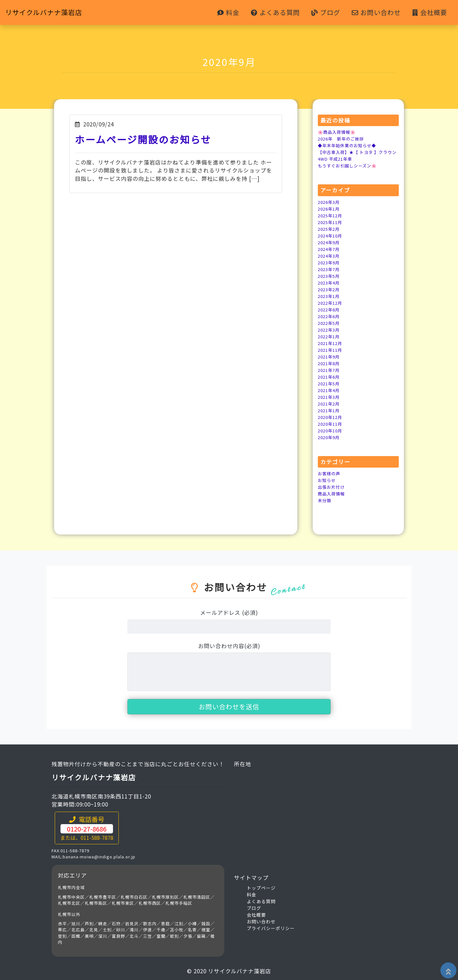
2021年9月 (330, 357)
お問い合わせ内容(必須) (229, 646)
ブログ (326, 13)
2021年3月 (330, 397)
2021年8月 (330, 363)
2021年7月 (330, 370)
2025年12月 (331, 215)
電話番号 (87, 828)
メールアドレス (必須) (229, 612)
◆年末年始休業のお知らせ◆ (349, 145)
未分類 (325, 500)
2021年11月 (331, 350)
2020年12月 (331, 417)
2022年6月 (330, 316)
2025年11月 (331, 222)
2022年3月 (330, 330)
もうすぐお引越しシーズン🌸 (349, 165)
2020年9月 (330, 437)
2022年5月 (330, 323)
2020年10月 (331, 430)
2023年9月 (330, 262)
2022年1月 (330, 336)
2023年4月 (330, 283)
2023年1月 (330, 296)
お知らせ (327, 480)
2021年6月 (330, 377)
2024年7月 (330, 249)
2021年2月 (330, 404)
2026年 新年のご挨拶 (343, 139)
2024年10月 (331, 236)
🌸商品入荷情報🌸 (338, 132)
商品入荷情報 (332, 494)
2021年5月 (330, 383)
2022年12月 (331, 303)
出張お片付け (332, 487)
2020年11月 (331, 424)
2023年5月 (330, 276)
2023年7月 (330, 269)
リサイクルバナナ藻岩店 (51, 12)
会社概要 (430, 13)
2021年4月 (330, 390)
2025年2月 (330, 229)
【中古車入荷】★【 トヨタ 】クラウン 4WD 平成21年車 (358, 155)
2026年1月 (330, 209)
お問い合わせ (376, 13)
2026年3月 (330, 202)
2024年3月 (330, 256)
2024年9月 (330, 242)
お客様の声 (330, 473)
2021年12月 (331, 343)
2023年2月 (330, 289)
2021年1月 (330, 410)
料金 (228, 13)
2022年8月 (330, 309)
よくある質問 (275, 13)
